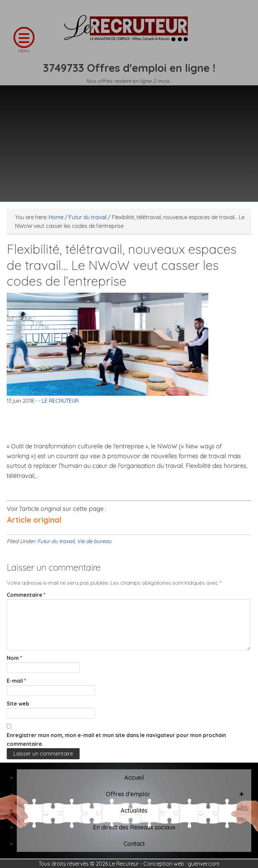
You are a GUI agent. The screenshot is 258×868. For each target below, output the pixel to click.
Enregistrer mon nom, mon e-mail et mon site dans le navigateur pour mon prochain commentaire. (116, 739)
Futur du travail (56, 541)
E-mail (16, 681)
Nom (14, 658)
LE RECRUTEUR (129, 32)
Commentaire (26, 595)
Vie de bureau (94, 541)
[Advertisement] (129, 139)
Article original (34, 520)
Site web (18, 704)
